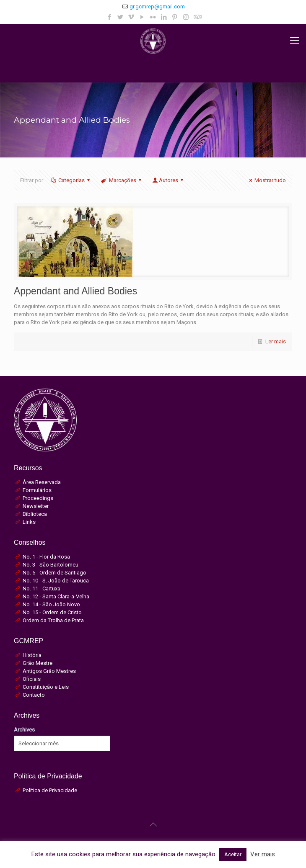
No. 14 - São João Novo (51, 604)
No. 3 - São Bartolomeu (51, 565)
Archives (24, 730)
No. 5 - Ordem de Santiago (54, 573)
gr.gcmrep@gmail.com (157, 6)
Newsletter (36, 506)
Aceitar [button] (233, 854)
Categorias (71, 180)
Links (29, 522)
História (32, 655)
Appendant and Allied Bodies (75, 291)
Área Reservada (42, 482)
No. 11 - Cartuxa (41, 589)
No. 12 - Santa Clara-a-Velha (56, 596)
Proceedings (38, 498)
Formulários (37, 490)
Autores (169, 180)
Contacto (34, 695)
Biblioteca (35, 514)
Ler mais (276, 341)
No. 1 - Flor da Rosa (46, 557)
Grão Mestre (38, 663)
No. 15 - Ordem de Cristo (52, 612)
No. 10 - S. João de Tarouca (56, 581)
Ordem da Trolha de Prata (53, 620)
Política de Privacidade (50, 790)
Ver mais (263, 854)
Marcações (122, 180)
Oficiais (32, 679)
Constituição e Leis (46, 687)
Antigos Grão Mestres (49, 671)
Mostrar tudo (266, 180)
